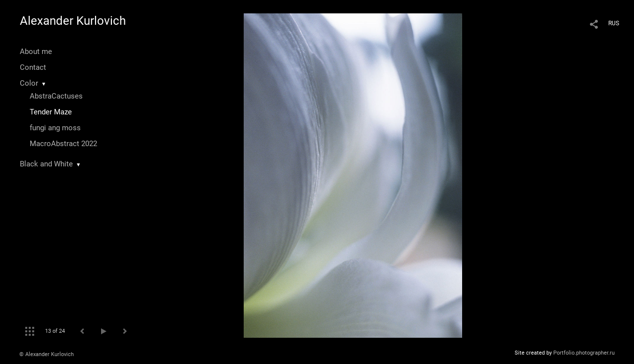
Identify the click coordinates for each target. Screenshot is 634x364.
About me (36, 52)
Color (29, 83)
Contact (33, 67)
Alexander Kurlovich (73, 21)
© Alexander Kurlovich (47, 354)
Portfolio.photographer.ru (584, 353)
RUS (614, 23)
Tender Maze (51, 112)
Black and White (46, 164)
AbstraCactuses (56, 96)
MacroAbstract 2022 (63, 144)
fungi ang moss (55, 128)
